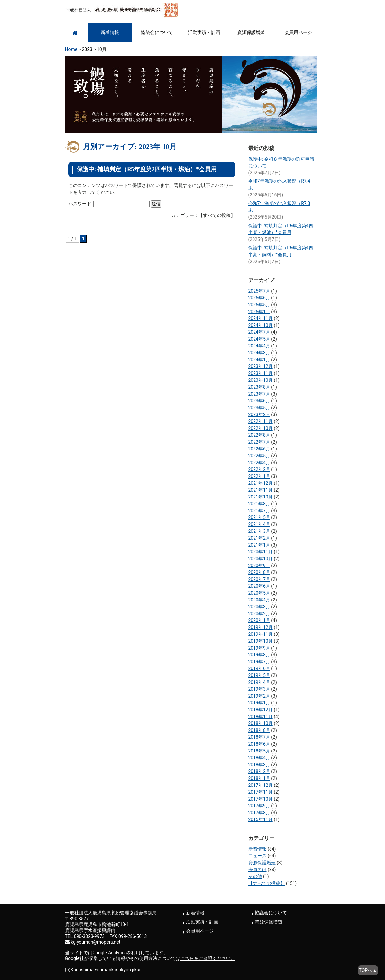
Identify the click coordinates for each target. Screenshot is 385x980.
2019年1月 (259, 703)
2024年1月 (259, 360)
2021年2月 (259, 538)
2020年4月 (259, 600)
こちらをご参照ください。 (208, 958)
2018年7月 (259, 737)
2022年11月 (261, 421)
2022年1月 (259, 476)
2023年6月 (259, 401)
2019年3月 (259, 689)
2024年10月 (261, 325)
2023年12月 (261, 366)
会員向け (257, 870)
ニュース (257, 856)
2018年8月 (259, 730)
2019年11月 (261, 634)
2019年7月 (259, 662)
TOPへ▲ (368, 970)
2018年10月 (261, 723)
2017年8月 (259, 813)
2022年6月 (259, 449)
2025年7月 (259, 291)
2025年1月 (259, 312)
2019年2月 (259, 696)
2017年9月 (259, 806)
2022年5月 (259, 456)
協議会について (157, 32)
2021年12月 (261, 483)
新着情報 (110, 32)
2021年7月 (259, 511)
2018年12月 (261, 710)
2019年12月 (261, 627)
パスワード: (109, 204)
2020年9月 (259, 566)
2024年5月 (259, 339)
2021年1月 (259, 545)
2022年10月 (261, 428)
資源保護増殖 (251, 32)
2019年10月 (261, 641)
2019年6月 (259, 668)
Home (71, 49)
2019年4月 (259, 682)
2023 (87, 49)
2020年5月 (259, 593)
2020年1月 (259, 620)
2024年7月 (259, 332)
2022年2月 (259, 469)
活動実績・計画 (204, 32)
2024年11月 (261, 318)
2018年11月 (261, 717)
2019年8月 (259, 655)
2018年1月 (259, 778)
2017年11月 (261, 792)
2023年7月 (259, 394)
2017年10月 (261, 799)
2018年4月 (259, 758)
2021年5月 (259, 517)
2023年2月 (259, 414)
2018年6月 (259, 744)
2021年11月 (261, 490)
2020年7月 (259, 579)
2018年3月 (259, 765)
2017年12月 (261, 785)
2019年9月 (259, 648)
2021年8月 (259, 504)
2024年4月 (259, 346)
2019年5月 (259, 675)
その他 (255, 876)
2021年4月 (259, 524)
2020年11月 (261, 552)
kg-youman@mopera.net (96, 942)
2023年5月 (259, 408)
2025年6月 (259, 298)
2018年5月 (259, 751)
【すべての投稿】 (267, 883)
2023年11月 (261, 373)
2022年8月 (259, 435)
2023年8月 (259, 387)
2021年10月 (261, 497)
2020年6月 (259, 586)
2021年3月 (259, 531)
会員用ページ (298, 32)
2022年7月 (259, 442)
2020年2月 (259, 614)
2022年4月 (259, 463)
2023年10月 (261, 380)
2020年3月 (259, 607)
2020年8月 (259, 572)
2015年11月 (261, 819)
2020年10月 (261, 559)
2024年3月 (259, 353)
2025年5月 (259, 305)
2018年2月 (259, 771)
